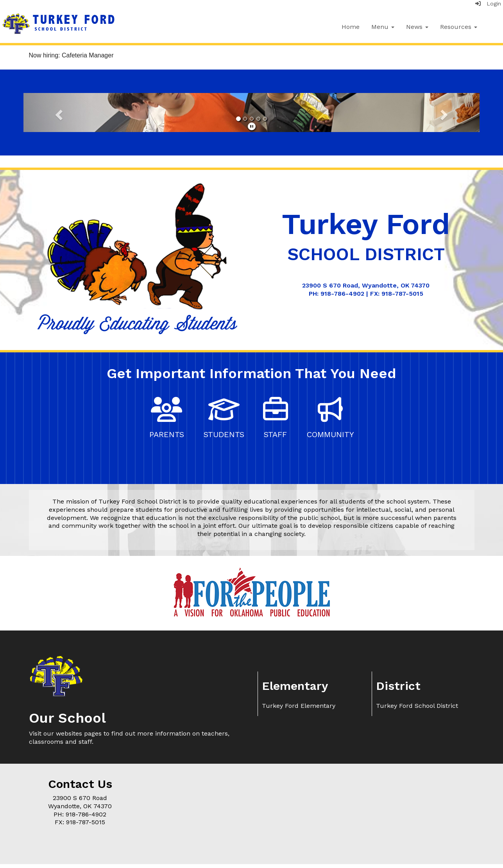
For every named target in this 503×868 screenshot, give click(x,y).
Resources (459, 27)
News (417, 27)
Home (351, 27)
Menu (383, 27)
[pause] (252, 127)
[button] (58, 113)
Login (488, 4)
